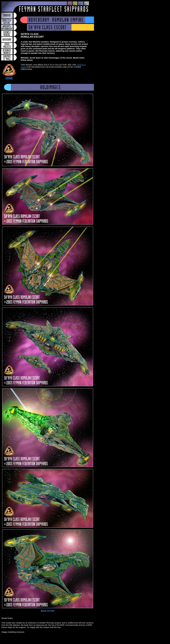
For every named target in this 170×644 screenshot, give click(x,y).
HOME (9, 78)
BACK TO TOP (48, 611)
